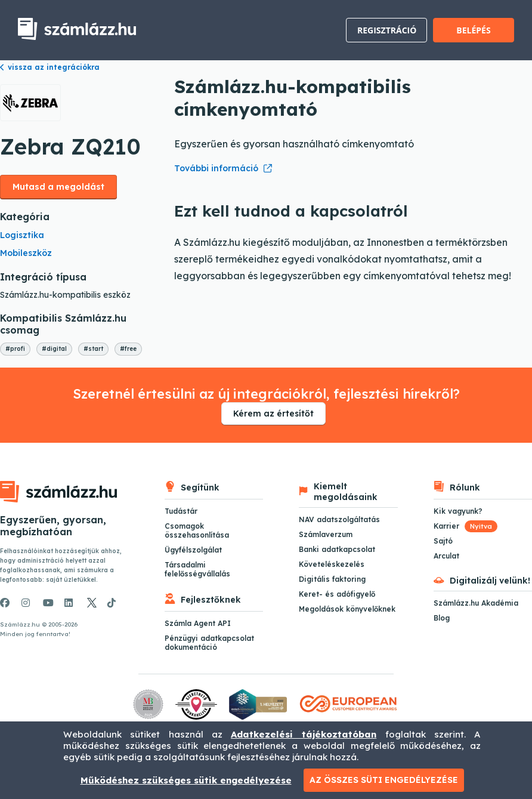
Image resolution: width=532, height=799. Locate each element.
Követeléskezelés (332, 564)
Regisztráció (387, 30)
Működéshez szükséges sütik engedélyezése (186, 780)
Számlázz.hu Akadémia (476, 603)
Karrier (465, 526)
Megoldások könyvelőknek (347, 609)
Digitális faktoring (332, 579)
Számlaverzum (326, 534)
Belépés (473, 30)
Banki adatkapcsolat (337, 549)
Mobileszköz (26, 253)
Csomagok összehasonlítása (197, 530)
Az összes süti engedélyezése (384, 780)
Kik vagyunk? (458, 511)
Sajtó (443, 541)
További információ (216, 168)
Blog (442, 618)
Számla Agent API (198, 623)
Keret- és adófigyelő (337, 594)
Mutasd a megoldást (58, 187)
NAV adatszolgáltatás (339, 519)
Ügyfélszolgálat (193, 550)
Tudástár (181, 511)
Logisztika (22, 235)
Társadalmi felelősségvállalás (197, 569)
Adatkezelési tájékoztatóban (304, 734)
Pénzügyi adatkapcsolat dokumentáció (209, 643)
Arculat (446, 556)
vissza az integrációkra (50, 67)
